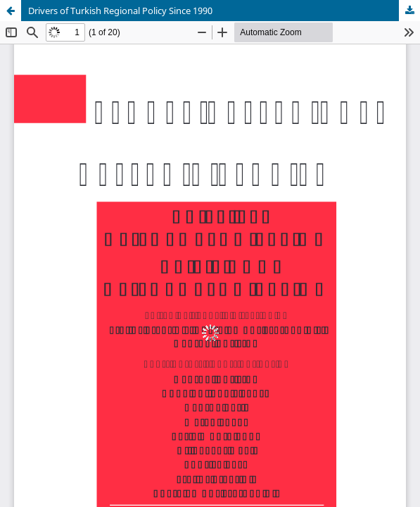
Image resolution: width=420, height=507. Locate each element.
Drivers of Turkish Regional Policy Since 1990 (120, 11)
